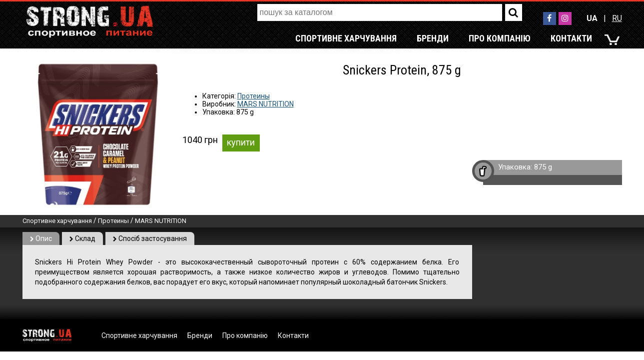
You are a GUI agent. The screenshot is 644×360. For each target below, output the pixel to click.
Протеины (254, 96)
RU (617, 18)
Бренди (433, 38)
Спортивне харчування (346, 38)
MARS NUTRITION (266, 104)
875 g (543, 167)
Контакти (571, 38)
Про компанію (500, 38)
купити (241, 142)
